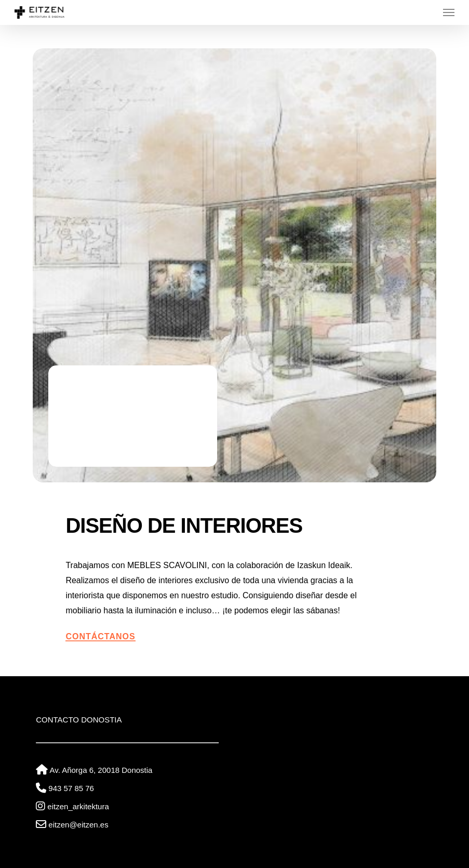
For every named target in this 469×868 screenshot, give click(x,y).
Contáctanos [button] (100, 636)
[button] (449, 12)
